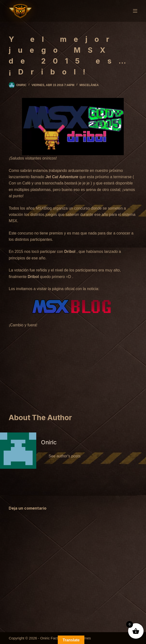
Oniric (49, 442)
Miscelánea (89, 85)
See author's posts (65, 456)
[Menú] (135, 11)
